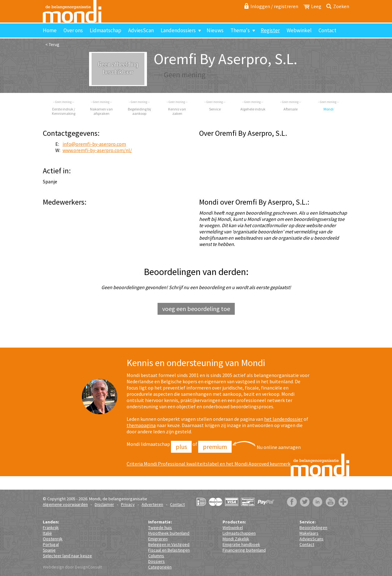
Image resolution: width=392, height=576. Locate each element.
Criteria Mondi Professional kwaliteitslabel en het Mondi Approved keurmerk (209, 464)
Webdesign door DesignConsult (72, 567)
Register (270, 30)
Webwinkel (299, 30)
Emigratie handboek (241, 544)
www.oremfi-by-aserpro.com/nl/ (97, 150)
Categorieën (160, 567)
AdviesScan (141, 30)
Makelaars (309, 533)
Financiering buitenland (244, 550)
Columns (156, 556)
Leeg (316, 6)
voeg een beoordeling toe (196, 309)
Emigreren (158, 539)
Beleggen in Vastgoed (169, 544)
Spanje (49, 550)
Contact (327, 30)
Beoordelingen (313, 528)
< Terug (52, 44)
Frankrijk (51, 528)
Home (50, 30)
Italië (47, 533)
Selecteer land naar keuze (67, 556)
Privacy (128, 504)
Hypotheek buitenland (169, 533)
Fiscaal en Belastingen (169, 550)
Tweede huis (160, 528)
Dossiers (156, 561)
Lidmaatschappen (239, 533)
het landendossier (283, 419)
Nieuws (215, 30)
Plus (181, 447)
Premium (215, 447)
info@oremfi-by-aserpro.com (94, 144)
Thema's (240, 30)
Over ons (73, 30)
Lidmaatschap (106, 30)
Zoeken (341, 6)
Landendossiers (178, 30)
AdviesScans (312, 539)
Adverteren (152, 504)
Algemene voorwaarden (65, 504)
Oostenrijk (53, 539)
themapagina (141, 425)
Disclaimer (104, 504)
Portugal (51, 544)
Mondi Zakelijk (236, 539)
